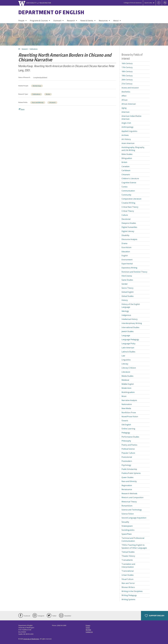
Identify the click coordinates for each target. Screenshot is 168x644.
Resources (103, 21)
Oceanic (125, 421)
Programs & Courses (39, 21)
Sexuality (125, 522)
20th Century (127, 80)
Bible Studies (127, 154)
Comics (125, 187)
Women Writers (128, 587)
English (125, 256)
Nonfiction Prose (129, 412)
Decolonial (126, 219)
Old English (126, 425)
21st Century (127, 84)
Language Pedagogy (130, 339)
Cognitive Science (129, 183)
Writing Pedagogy (129, 595)
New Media (126, 408)
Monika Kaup (37, 86)
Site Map (88, 630)
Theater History (128, 556)
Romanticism (127, 506)
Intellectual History (130, 319)
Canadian (125, 166)
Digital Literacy (128, 231)
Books (48, 94)
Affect (124, 96)
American (125, 112)
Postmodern (127, 461)
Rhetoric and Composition (133, 498)
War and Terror (128, 583)
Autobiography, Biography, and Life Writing (133, 149)
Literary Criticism (129, 368)
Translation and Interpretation (128, 565)
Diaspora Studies (129, 223)
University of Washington (31, 639)
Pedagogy (126, 433)
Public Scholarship (129, 469)
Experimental (127, 264)
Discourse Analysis (129, 239)
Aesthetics (126, 92)
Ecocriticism (126, 247)
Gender (125, 284)
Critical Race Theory (130, 207)
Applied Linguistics (129, 131)
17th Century (127, 67)
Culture (125, 215)
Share (22, 109)
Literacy (125, 364)
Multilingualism (128, 392)
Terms (88, 628)
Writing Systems (128, 599)
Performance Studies (130, 437)
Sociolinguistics (128, 530)
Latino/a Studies (128, 352)
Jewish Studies (128, 331)
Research (71, 21)
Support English (154, 616)
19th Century (127, 76)
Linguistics (126, 360)
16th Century (127, 63)
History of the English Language (131, 306)
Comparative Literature (131, 199)
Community (126, 195)
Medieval (125, 380)
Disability (125, 235)
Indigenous (126, 315)
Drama (124, 243)
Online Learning (128, 429)
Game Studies (127, 280)
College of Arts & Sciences (133, 3)
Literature (126, 372)
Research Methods (129, 493)
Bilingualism (127, 158)
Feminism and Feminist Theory (134, 272)
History (125, 300)
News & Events (87, 21)
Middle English (128, 384)
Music (124, 396)
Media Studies (127, 376)
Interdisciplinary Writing (132, 323)
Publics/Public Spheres (131, 473)
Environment (127, 260)
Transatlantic (127, 560)
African (125, 100)
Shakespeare (127, 526)
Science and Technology (132, 510)
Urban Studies (128, 575)
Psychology (126, 465)
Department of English (51, 12)
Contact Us (89, 632)
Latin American (128, 348)
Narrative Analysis (129, 400)
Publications (34, 49)
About (116, 21)
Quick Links (148, 3)
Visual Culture (127, 579)
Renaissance (127, 489)
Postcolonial (127, 457)
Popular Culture (128, 453)
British (124, 162)
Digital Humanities (129, 227)
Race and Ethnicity (38, 103)
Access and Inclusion (130, 88)
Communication (128, 191)
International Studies (130, 327)
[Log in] (159, 3)
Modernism (126, 388)
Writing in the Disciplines (132, 591)
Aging (124, 108)
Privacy (88, 625)
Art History (126, 139)
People (21, 21)
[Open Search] (165, 3)
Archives (125, 135)
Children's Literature (130, 179)
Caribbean (126, 170)
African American (129, 104)
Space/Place (127, 534)
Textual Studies (128, 552)
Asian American (128, 143)
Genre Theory (127, 288)
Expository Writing (129, 268)
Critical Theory (128, 211)
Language (126, 335)
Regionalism (127, 485)
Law (123, 356)
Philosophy (126, 441)
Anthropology (127, 127)
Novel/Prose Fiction (130, 417)
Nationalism (127, 404)
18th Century (127, 71)
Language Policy (128, 344)
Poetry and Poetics (129, 445)
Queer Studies (128, 477)
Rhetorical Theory (129, 502)
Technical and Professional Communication (133, 540)
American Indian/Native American (131, 117)
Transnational (128, 571)
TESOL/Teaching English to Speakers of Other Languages (134, 546)
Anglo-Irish (126, 123)
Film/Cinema (127, 276)
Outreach (57, 21)
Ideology (125, 311)
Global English (128, 292)
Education (126, 252)
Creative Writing (128, 203)
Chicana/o (52, 103)
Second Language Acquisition (134, 518)
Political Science (128, 449)
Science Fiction (128, 514)
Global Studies (128, 296)
